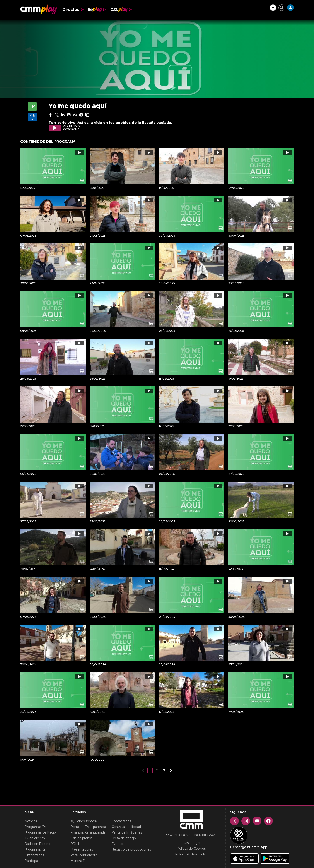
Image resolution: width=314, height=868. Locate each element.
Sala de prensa (81, 838)
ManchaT (77, 861)
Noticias (31, 821)
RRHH (75, 844)
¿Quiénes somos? (84, 821)
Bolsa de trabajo (124, 838)
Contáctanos (121, 821)
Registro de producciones (131, 849)
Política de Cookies (191, 849)
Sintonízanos (34, 855)
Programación (35, 849)
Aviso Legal (191, 843)
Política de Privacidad (191, 854)
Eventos (118, 844)
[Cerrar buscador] (282, 8)
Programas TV (35, 827)
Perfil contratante (84, 855)
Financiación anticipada (88, 832)
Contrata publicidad (126, 827)
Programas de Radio (40, 832)
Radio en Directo (38, 844)
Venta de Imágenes (127, 832)
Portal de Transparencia (88, 827)
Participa (31, 861)
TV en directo (35, 838)
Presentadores (82, 849)
